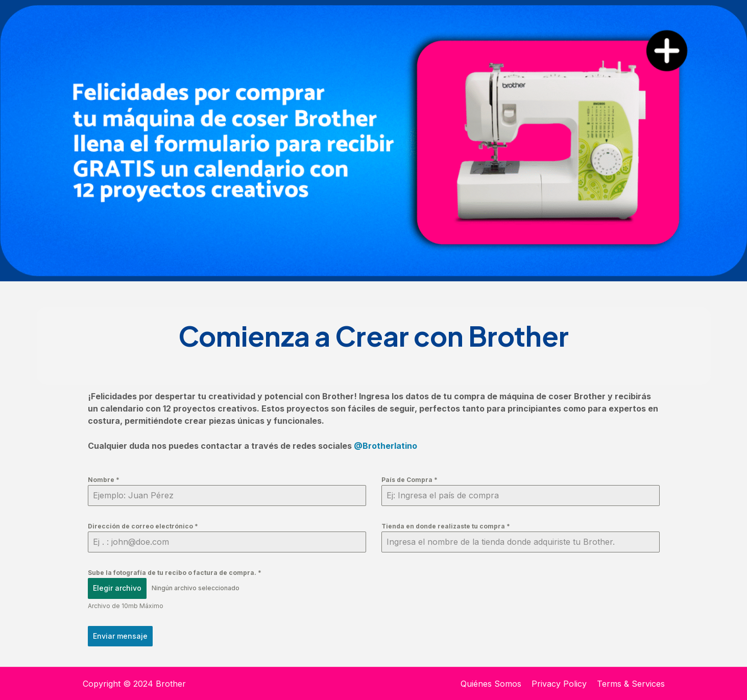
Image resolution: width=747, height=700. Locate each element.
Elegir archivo (117, 588)
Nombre (104, 480)
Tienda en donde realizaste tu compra (446, 526)
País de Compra (409, 480)
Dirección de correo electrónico (143, 526)
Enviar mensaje (120, 636)
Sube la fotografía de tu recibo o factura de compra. (175, 573)
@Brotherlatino (385, 446)
